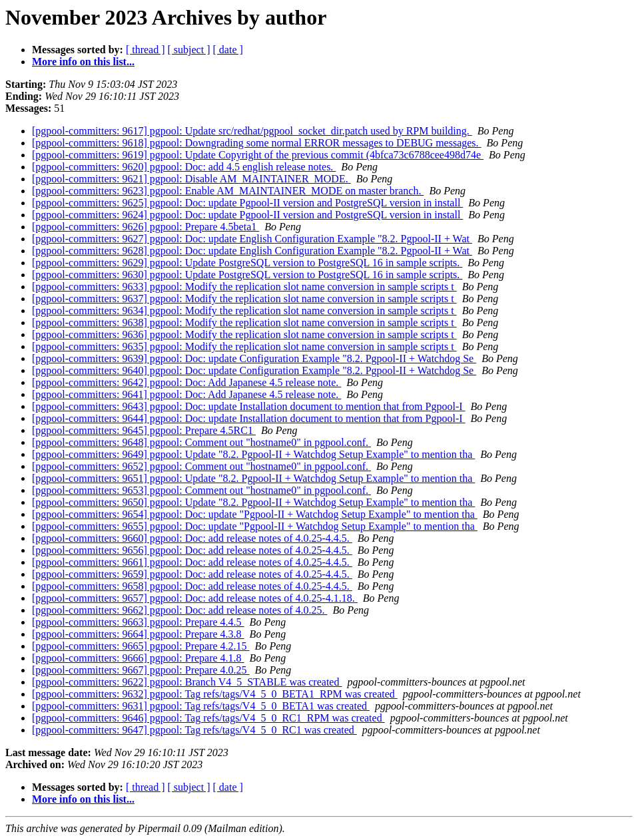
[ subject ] (189, 50)
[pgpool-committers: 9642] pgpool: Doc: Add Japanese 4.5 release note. (186, 382)
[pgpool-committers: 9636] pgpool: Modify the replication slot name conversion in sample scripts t (244, 334)
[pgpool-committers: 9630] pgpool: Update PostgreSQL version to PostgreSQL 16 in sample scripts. (247, 275)
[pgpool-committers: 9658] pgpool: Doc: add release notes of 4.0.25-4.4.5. (192, 586)
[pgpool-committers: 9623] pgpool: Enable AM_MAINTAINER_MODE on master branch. (228, 191)
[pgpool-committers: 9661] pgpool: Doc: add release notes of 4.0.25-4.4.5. (192, 562)
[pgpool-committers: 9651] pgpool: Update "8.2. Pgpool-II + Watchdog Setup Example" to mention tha (253, 478)
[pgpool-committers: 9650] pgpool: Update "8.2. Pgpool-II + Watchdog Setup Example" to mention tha (253, 502)
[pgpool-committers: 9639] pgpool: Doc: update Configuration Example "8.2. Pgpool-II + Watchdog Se (254, 358)
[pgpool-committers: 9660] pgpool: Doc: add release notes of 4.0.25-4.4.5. (192, 538)
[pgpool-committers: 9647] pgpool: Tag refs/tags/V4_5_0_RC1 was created (194, 730)
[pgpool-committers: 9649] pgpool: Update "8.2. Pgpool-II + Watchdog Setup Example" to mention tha (253, 454)
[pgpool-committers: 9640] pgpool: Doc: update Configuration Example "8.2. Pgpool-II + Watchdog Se (254, 370)
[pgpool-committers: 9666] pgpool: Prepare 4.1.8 (138, 658)
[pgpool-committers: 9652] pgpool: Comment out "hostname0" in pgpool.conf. (201, 466)
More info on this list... (83, 62)
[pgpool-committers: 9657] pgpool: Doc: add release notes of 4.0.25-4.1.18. (195, 598)
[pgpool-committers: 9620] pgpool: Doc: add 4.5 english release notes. (184, 167)
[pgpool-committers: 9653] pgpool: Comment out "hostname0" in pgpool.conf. (201, 490)
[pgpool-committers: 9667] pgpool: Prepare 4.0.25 (141, 670)
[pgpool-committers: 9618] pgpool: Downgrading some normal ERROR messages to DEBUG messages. (257, 143)
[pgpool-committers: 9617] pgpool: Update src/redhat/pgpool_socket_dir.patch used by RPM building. (252, 131)
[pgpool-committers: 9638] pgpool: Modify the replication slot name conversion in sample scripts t (244, 322)
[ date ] (228, 50)
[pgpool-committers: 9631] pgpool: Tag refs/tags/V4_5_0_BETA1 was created (201, 706)
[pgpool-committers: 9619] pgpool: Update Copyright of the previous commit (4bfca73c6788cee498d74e (258, 155)
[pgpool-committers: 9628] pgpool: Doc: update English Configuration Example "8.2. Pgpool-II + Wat (252, 251)
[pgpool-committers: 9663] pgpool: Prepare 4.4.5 (138, 622)
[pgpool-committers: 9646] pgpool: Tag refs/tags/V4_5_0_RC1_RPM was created (208, 718)
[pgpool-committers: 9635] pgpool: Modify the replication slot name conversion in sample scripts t (244, 346)
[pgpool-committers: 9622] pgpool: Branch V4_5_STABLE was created (187, 682)
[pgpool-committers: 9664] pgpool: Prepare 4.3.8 (138, 634)
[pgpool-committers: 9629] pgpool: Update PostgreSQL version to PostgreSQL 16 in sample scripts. (247, 263)
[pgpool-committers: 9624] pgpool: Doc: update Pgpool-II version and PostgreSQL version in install (247, 215)
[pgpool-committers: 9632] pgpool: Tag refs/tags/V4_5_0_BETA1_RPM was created (215, 694)
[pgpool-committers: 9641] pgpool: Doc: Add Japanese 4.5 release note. (186, 394)
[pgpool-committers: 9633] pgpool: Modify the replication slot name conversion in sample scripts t (244, 287)
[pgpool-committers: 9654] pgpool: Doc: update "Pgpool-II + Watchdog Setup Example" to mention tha (255, 514)
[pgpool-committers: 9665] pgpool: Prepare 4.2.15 (141, 646)
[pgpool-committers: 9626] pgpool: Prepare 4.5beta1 (146, 227)
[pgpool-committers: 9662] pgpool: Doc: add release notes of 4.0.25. (179, 610)
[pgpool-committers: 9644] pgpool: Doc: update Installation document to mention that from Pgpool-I (249, 418)
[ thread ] (146, 50)
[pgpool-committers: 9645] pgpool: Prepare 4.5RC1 (144, 430)
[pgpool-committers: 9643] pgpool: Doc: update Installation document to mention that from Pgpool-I (249, 406)
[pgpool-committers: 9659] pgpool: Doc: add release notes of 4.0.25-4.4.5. (192, 574)
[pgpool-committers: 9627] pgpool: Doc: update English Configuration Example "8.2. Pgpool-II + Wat (252, 239)
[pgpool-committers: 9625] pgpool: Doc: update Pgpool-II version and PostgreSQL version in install (247, 203)
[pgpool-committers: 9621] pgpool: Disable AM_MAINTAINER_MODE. (191, 179)
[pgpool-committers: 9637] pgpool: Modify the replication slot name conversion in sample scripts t (244, 299)
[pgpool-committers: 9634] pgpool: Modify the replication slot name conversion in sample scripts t (244, 311)
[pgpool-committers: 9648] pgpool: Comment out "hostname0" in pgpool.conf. (201, 442)
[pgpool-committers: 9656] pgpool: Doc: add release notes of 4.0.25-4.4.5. (192, 550)
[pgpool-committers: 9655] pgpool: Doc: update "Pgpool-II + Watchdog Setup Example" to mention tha (255, 526)
